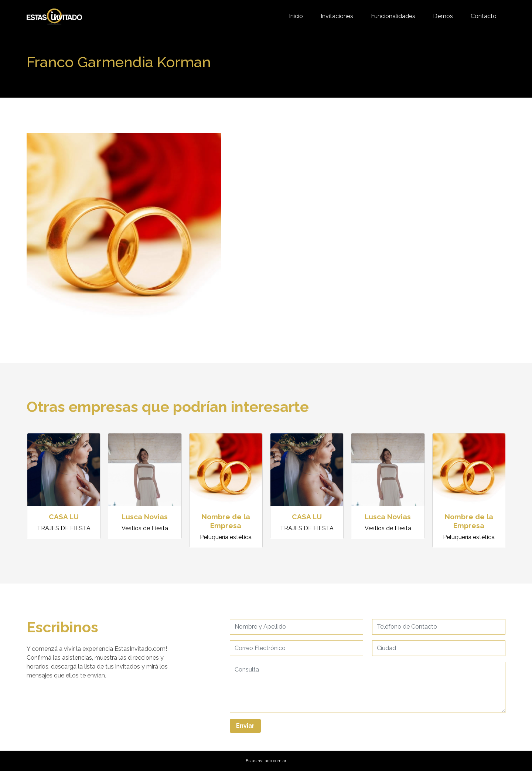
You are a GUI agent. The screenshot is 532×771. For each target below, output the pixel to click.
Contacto (484, 16)
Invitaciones (337, 16)
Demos (443, 16)
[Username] (296, 627)
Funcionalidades (393, 16)
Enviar (245, 726)
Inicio (296, 16)
